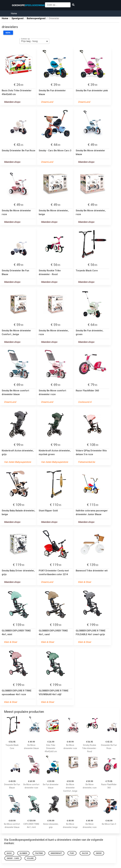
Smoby (99, 853)
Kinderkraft (56, 853)
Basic (9, 853)
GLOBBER (23, 853)
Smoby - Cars (13, 858)
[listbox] (34, 41)
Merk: (8, 33)
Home (14, 13)
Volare (30, 858)
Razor (85, 853)
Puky (72, 853)
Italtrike (39, 853)
